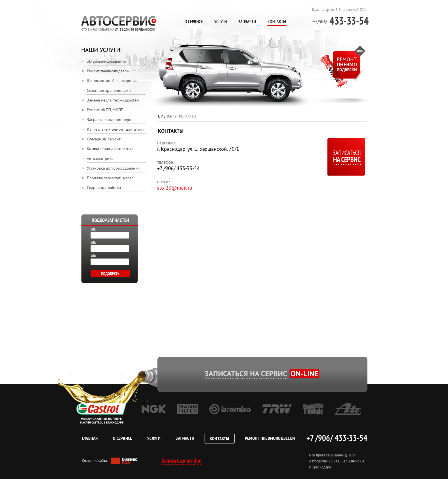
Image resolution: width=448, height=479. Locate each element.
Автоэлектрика (100, 159)
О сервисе (194, 21)
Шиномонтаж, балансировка (112, 81)
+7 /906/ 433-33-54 (337, 438)
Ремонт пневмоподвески (109, 71)
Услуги (221, 21)
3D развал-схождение (106, 62)
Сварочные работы (104, 188)
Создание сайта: (110, 461)
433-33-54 (341, 21)
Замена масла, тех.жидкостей (113, 101)
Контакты (277, 21)
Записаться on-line (181, 461)
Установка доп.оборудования (113, 169)
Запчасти (247, 21)
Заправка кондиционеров (110, 120)
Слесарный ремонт (104, 139)
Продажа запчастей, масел (110, 178)
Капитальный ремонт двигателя (115, 130)
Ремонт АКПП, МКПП (105, 110)
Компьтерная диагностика (110, 149)
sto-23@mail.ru (175, 188)
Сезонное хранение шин (109, 91)
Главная (165, 117)
